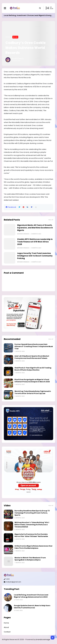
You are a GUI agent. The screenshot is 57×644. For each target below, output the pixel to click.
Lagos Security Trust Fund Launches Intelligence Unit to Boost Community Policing (35, 256)
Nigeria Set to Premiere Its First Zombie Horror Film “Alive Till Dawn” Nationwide (31, 535)
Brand (15, 37)
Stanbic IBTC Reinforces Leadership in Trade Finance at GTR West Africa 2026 (35, 242)
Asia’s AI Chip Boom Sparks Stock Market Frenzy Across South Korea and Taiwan (32, 357)
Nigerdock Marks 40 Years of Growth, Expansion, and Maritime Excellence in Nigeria (35, 228)
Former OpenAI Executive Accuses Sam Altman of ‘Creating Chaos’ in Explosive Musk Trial (34, 347)
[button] (36, 207)
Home (8, 37)
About (6, 627)
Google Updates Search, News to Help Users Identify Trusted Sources (32, 607)
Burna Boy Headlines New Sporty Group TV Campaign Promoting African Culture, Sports (32, 513)
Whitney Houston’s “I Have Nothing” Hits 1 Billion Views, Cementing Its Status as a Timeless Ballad (32, 525)
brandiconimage (43, 639)
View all (51, 220)
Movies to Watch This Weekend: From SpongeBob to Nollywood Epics (30, 559)
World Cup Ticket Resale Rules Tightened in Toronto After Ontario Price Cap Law (33, 392)
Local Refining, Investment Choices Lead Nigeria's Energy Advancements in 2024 (31, 596)
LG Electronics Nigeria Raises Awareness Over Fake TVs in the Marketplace (34, 547)
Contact (7, 632)
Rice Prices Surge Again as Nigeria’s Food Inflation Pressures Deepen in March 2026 (32, 381)
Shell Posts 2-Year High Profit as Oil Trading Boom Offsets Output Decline (33, 369)
